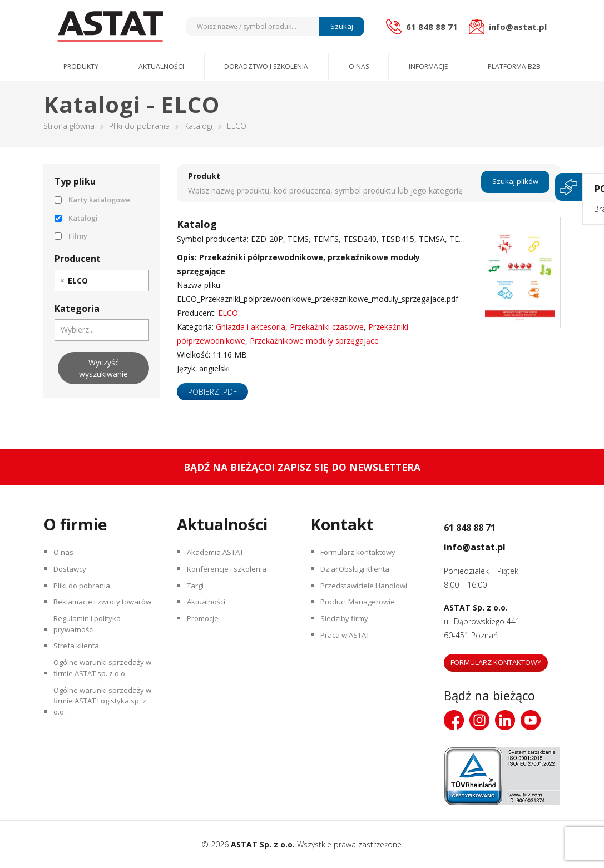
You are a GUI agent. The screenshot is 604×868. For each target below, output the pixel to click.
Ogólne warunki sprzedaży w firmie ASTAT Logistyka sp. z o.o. (102, 746)
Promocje (206, 632)
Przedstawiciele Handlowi (368, 593)
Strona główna (69, 126)
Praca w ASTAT (350, 651)
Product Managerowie (362, 612)
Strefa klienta (79, 679)
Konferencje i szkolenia (230, 574)
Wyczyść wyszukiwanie (103, 368)
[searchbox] (96, 280)
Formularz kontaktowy (363, 554)
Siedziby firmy (347, 632)
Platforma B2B (514, 66)
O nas (359, 66)
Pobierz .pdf (212, 392)
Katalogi (198, 126)
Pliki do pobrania (139, 126)
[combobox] (102, 281)
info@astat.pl (490, 545)
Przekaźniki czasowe (327, 327)
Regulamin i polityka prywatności (91, 653)
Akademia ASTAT (220, 554)
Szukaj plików (515, 183)
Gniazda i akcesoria (251, 327)
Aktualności (161, 66)
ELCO (228, 313)
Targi (198, 593)
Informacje (428, 66)
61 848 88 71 (485, 525)
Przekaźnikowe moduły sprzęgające (314, 341)
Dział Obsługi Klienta (359, 574)
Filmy (71, 236)
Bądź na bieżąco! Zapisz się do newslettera (302, 467)
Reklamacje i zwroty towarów (91, 619)
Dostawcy (73, 574)
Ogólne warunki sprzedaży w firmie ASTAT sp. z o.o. (102, 706)
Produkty (81, 66)
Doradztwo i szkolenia (266, 66)
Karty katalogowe (92, 200)
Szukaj (340, 26)
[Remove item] (62, 281)
